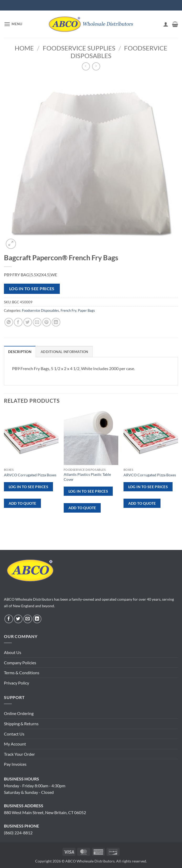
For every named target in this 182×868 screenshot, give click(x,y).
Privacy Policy (17, 683)
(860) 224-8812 (18, 833)
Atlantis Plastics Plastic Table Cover (87, 477)
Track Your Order (19, 754)
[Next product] (86, 66)
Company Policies (20, 663)
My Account (15, 744)
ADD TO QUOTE (23, 503)
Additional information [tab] (65, 352)
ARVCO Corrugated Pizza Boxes (30, 475)
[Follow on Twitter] (18, 619)
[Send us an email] (28, 619)
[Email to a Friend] (37, 322)
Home (24, 48)
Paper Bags (86, 310)
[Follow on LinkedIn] (37, 619)
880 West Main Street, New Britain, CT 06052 (45, 812)
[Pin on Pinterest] (47, 322)
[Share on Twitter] (28, 322)
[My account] (166, 24)
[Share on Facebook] (18, 322)
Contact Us (14, 734)
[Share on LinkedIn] (56, 322)
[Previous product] (96, 66)
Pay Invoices (15, 764)
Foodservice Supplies (79, 48)
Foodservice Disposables (41, 310)
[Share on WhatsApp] (9, 322)
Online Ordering (19, 713)
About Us (13, 652)
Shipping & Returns (21, 724)
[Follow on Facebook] (9, 619)
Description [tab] (20, 352)
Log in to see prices (32, 289)
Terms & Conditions (22, 673)
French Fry (68, 310)
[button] (13, 24)
